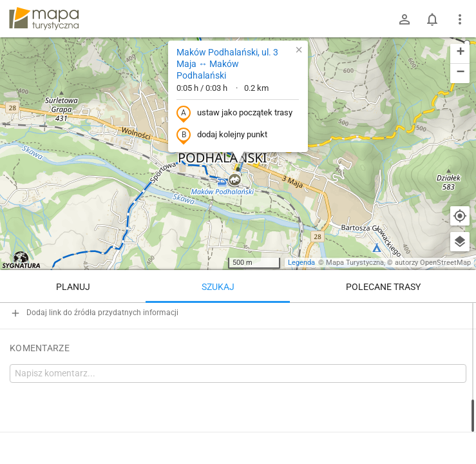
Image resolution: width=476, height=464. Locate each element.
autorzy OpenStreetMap (433, 263)
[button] (234, 180)
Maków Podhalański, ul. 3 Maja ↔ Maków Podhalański (227, 64)
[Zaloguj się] (405, 19)
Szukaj (218, 287)
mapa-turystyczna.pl (44, 19)
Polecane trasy (383, 287)
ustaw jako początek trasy (234, 113)
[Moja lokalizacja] (460, 216)
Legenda (301, 263)
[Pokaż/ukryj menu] (460, 19)
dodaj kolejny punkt (222, 135)
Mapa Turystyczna (355, 263)
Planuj (73, 287)
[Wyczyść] (460, 317)
